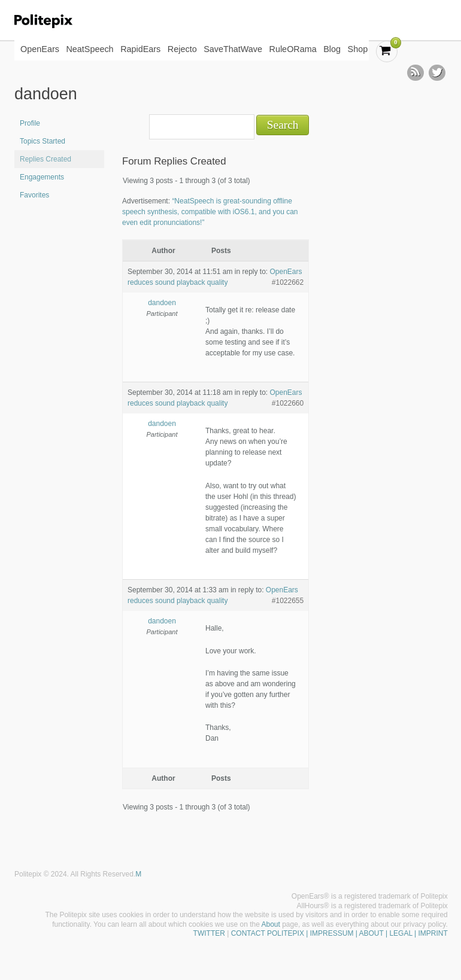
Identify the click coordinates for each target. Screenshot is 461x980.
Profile (30, 123)
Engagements (42, 177)
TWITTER (209, 933)
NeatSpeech (90, 49)
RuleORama (293, 49)
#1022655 (288, 601)
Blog (332, 49)
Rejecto (182, 49)
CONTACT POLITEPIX (268, 933)
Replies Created (46, 159)
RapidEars (140, 49)
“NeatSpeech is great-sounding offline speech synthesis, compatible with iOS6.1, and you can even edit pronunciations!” (210, 212)
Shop (358, 49)
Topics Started (43, 141)
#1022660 (288, 403)
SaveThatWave (233, 49)
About (271, 924)
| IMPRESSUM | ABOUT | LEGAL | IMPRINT (376, 933)
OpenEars (40, 49)
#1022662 (288, 282)
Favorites (34, 195)
